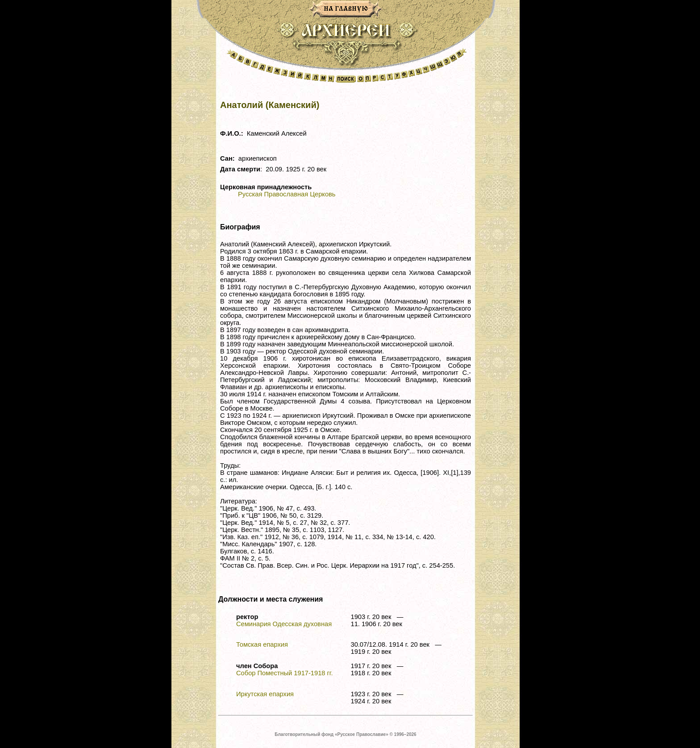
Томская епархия (262, 644)
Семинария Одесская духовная (284, 624)
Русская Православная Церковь (287, 194)
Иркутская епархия (265, 694)
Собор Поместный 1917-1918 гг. (284, 673)
